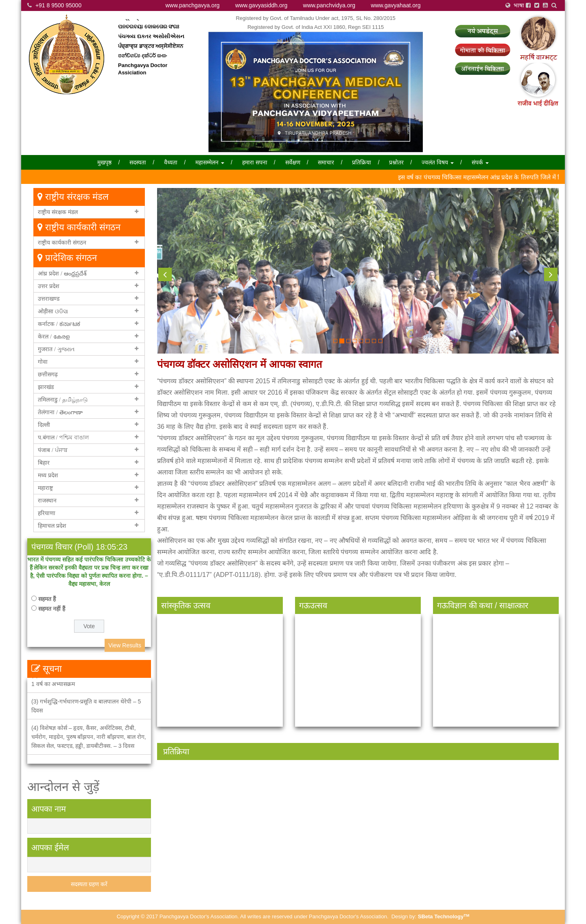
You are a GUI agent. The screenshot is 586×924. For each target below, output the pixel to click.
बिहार (44, 463)
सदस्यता (138, 162)
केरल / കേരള (54, 336)
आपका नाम (49, 809)
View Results (125, 645)
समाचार (326, 162)
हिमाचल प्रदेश (52, 526)
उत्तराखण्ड (49, 299)
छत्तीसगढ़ (48, 374)
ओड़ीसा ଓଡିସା (53, 311)
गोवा (43, 362)
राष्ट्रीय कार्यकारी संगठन (62, 242)
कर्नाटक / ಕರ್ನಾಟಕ (59, 324)
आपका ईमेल (50, 848)
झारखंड (46, 387)
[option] (223, 811)
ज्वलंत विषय (438, 162)
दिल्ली (44, 425)
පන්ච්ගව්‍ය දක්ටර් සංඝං (142, 64)
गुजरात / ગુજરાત (56, 349)
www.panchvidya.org (329, 5)
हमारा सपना (255, 162)
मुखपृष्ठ (104, 162)
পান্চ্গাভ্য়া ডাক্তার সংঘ (145, 25)
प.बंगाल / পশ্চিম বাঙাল (63, 437)
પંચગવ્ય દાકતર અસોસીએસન (151, 45)
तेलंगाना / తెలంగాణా (60, 412)
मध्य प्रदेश (48, 475)
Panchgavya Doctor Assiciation (143, 77)
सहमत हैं (47, 599)
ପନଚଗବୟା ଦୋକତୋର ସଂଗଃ (149, 35)
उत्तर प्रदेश (49, 286)
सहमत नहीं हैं (52, 609)
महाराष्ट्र (45, 488)
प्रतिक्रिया (362, 162)
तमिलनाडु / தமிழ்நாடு (63, 400)
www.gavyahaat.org (396, 5)
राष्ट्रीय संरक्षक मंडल (58, 212)
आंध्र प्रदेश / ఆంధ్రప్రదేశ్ (62, 273)
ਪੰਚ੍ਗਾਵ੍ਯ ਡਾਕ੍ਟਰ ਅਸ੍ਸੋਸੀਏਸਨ (151, 54)
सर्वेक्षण (293, 162)
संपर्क (480, 162)
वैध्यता (171, 162)
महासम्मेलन (210, 162)
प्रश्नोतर (396, 162)
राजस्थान (47, 500)
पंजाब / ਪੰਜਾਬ (53, 450)
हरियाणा (47, 513)
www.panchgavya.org (193, 5)
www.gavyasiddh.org (261, 5)
